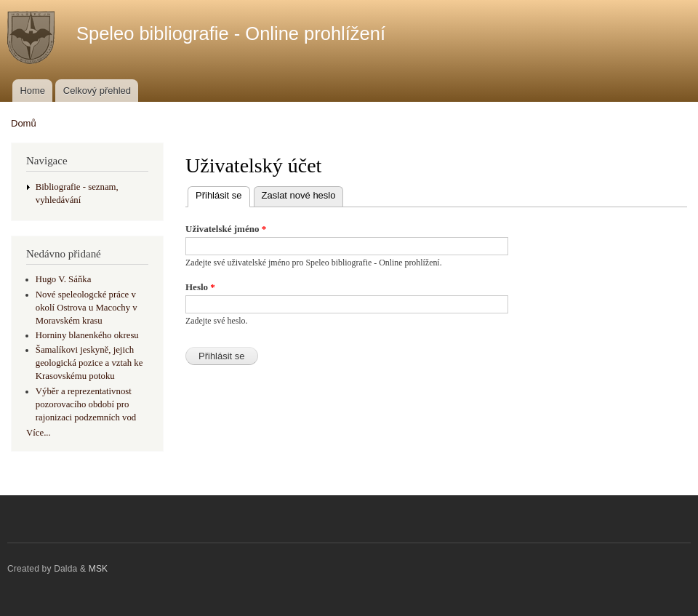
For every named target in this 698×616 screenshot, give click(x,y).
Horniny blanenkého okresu (87, 335)
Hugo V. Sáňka (64, 279)
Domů (24, 123)
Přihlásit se (223, 194)
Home (32, 91)
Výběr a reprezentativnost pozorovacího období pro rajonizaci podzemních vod (86, 404)
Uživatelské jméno (226, 229)
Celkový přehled (97, 91)
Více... (39, 433)
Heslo (200, 287)
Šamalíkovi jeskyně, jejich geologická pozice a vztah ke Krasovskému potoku (89, 363)
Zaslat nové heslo (299, 195)
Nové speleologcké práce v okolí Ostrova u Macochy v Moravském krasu (87, 308)
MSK (99, 569)
